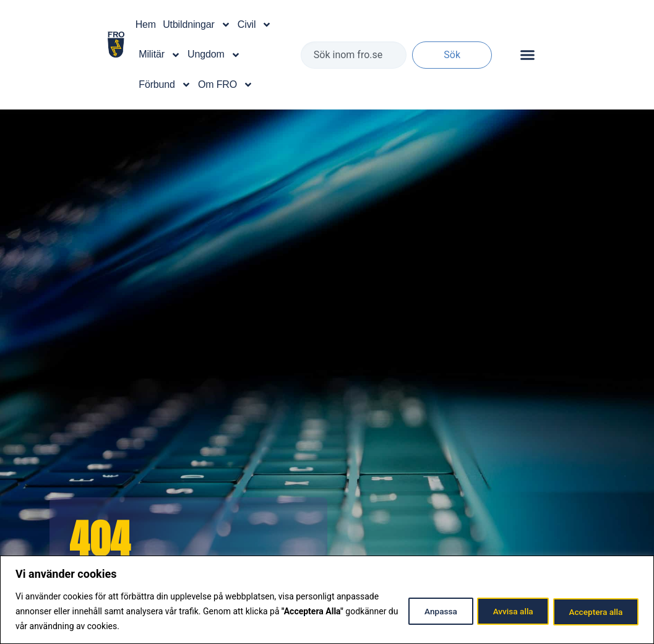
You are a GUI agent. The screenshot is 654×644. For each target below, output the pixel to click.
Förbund (165, 85)
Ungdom (214, 55)
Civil (255, 25)
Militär (160, 55)
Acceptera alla (593, 611)
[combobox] (354, 55)
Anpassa (425, 611)
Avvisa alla (504, 611)
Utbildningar (196, 25)
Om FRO (226, 85)
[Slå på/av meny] (527, 55)
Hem (146, 24)
